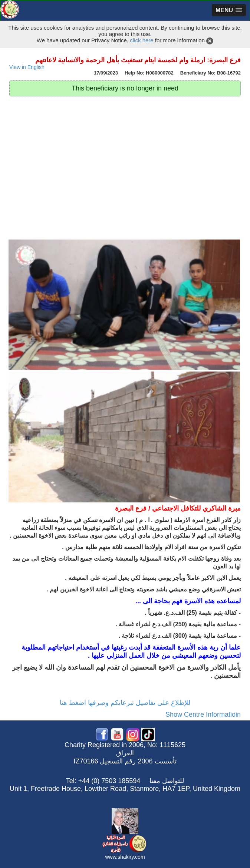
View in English (27, 67)
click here (142, 40)
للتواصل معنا (167, 781)
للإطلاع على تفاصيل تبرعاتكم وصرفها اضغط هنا (125, 703)
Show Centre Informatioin (203, 714)
